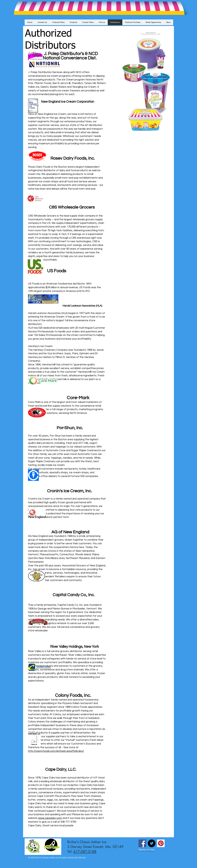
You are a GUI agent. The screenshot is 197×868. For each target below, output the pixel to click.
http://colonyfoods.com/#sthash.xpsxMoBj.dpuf (56, 751)
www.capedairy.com (50, 818)
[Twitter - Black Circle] (152, 843)
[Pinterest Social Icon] (161, 843)
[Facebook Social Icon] (142, 843)
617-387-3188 (85, 851)
